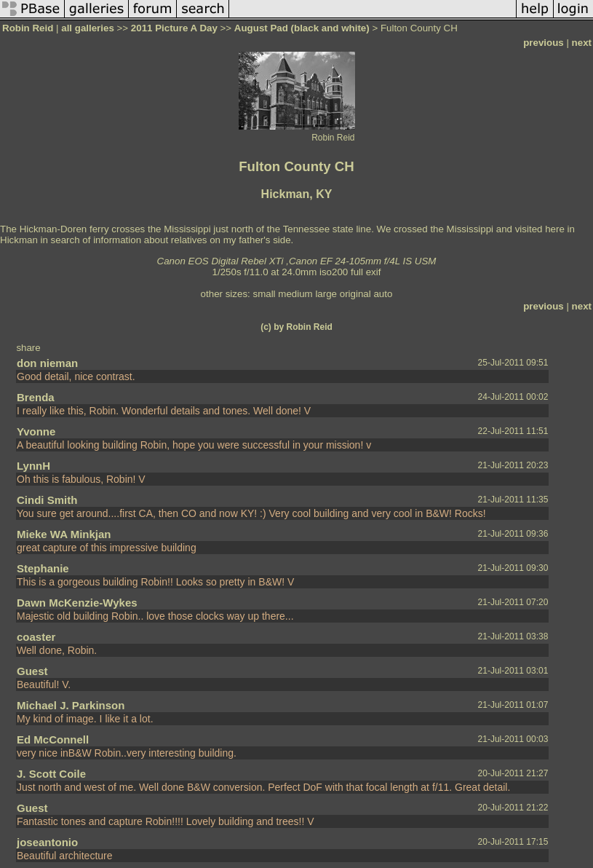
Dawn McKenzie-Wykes (77, 603)
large (326, 294)
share (28, 348)
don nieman (47, 363)
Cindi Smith (47, 500)
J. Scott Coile (51, 774)
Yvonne (36, 431)
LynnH (33, 466)
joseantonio (47, 842)
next (582, 43)
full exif (366, 272)
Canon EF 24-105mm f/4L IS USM (363, 261)
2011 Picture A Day (174, 28)
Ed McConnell (53, 739)
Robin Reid (28, 28)
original (355, 294)
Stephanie (43, 568)
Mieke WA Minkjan (64, 534)
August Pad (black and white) (302, 28)
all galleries (88, 28)
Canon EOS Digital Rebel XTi (220, 261)
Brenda (36, 397)
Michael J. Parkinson (71, 705)
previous (544, 43)
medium (295, 294)
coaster (36, 637)
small (264, 294)
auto (383, 294)
